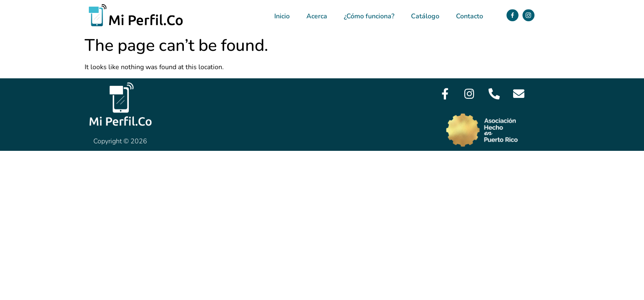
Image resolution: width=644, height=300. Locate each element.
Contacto (470, 16)
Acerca (317, 16)
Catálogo (425, 16)
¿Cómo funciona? (369, 16)
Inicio (282, 16)
